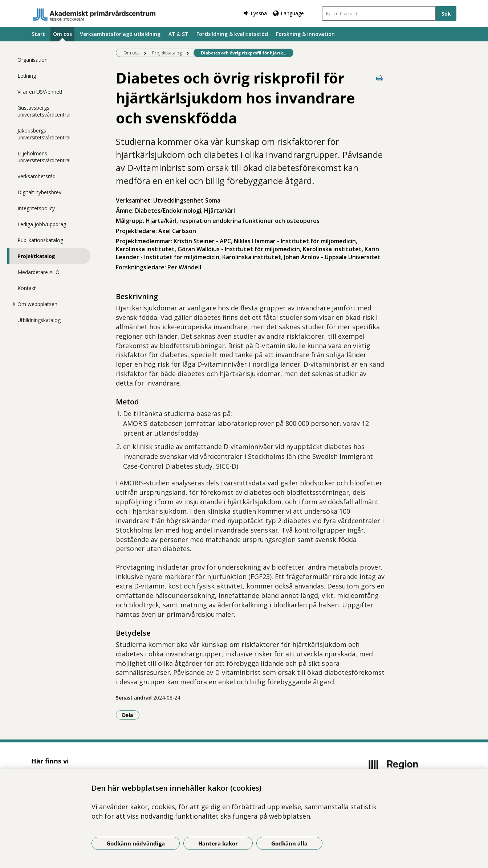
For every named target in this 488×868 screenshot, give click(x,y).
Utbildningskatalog (39, 320)
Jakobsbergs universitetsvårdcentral (44, 134)
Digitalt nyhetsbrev (39, 192)
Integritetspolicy (36, 208)
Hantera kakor (218, 843)
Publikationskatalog (40, 240)
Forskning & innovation (305, 34)
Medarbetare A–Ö (38, 272)
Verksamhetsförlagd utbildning (120, 34)
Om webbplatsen (37, 304)
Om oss (62, 34)
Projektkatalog (36, 256)
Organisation (32, 60)
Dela (131, 715)
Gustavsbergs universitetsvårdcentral (44, 111)
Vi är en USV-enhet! (40, 92)
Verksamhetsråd (36, 176)
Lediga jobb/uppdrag (42, 224)
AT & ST (178, 34)
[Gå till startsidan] (94, 15)
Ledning (27, 76)
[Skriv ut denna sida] (379, 78)
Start (38, 34)
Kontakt (27, 288)
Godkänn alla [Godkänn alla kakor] (289, 843)
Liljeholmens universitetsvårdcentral (44, 157)
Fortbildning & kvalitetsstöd (232, 34)
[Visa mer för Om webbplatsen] (12, 304)
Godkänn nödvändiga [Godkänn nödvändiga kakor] (136, 843)
